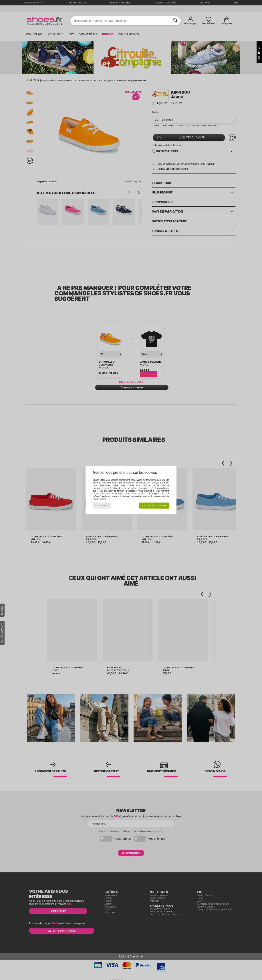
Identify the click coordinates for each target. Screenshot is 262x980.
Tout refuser (102, 506)
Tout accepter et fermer (154, 506)
